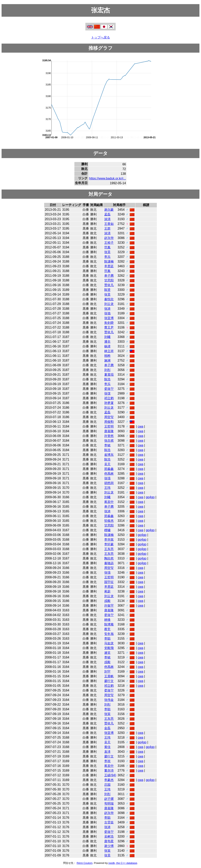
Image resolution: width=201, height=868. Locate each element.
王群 (107, 228)
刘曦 (107, 337)
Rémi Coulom (85, 863)
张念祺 (109, 441)
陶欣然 (109, 558)
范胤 (107, 247)
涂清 (107, 219)
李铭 (107, 445)
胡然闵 (109, 483)
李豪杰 (109, 780)
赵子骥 (109, 799)
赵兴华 (109, 238)
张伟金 (109, 700)
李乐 (107, 257)
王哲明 (109, 426)
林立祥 (109, 351)
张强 (107, 478)
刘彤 (107, 370)
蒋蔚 (107, 591)
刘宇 (107, 672)
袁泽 (107, 752)
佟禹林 (109, 474)
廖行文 (109, 681)
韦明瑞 (109, 803)
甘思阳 (109, 280)
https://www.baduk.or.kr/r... (108, 178)
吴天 (107, 464)
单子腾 (109, 276)
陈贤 (107, 290)
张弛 (107, 313)
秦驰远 (109, 563)
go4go (150, 497)
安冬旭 (109, 634)
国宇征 (109, 582)
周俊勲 (109, 422)
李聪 (107, 639)
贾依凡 (109, 285)
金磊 (107, 728)
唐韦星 (109, 841)
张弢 (107, 393)
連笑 (107, 653)
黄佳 (107, 747)
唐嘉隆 (109, 431)
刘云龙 (109, 304)
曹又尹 (109, 327)
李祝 (107, 761)
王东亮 (109, 549)
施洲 (107, 360)
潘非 (107, 342)
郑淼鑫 (109, 469)
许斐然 (109, 436)
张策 (107, 714)
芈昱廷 (109, 266)
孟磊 (107, 214)
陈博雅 (109, 624)
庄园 (107, 785)
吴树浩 (109, 836)
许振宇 (109, 606)
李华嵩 (109, 540)
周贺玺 (109, 417)
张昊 (107, 252)
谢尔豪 (109, 210)
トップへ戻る (100, 37)
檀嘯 (107, 530)
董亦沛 (109, 770)
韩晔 (107, 356)
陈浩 (107, 379)
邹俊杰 (109, 521)
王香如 (109, 224)
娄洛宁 (109, 389)
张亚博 (109, 318)
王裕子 (109, 243)
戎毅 (107, 601)
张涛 (107, 309)
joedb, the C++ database (123, 863)
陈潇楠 (109, 261)
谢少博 (109, 846)
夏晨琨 (109, 375)
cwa (140, 426)
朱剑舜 (109, 323)
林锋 (107, 620)
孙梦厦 (109, 403)
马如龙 (109, 643)
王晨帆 (109, 676)
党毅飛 (109, 648)
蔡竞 (107, 629)
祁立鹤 (109, 398)
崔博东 (109, 455)
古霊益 (109, 822)
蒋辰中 (109, 502)
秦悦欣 (109, 299)
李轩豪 (109, 544)
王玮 (107, 488)
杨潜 (107, 346)
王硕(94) (110, 775)
